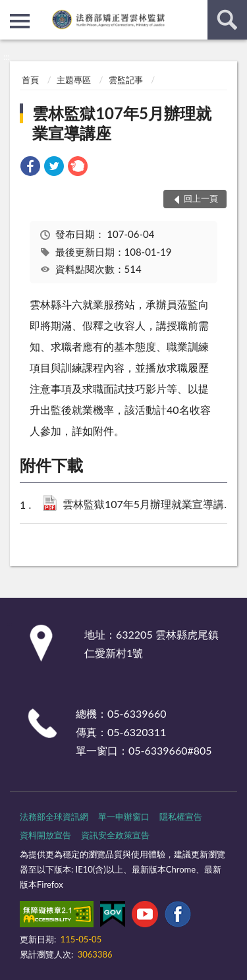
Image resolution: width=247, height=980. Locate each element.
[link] (30, 168)
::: (11, 10)
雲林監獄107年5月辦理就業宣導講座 (122, 123)
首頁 (30, 80)
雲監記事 (126, 80)
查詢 (227, 20)
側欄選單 (20, 21)
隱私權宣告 (181, 817)
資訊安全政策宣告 (115, 835)
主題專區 (74, 80)
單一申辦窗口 (124, 817)
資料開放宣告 (45, 835)
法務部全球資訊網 (54, 817)
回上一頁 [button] (201, 198)
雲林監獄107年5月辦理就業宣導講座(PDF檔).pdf (151, 505)
